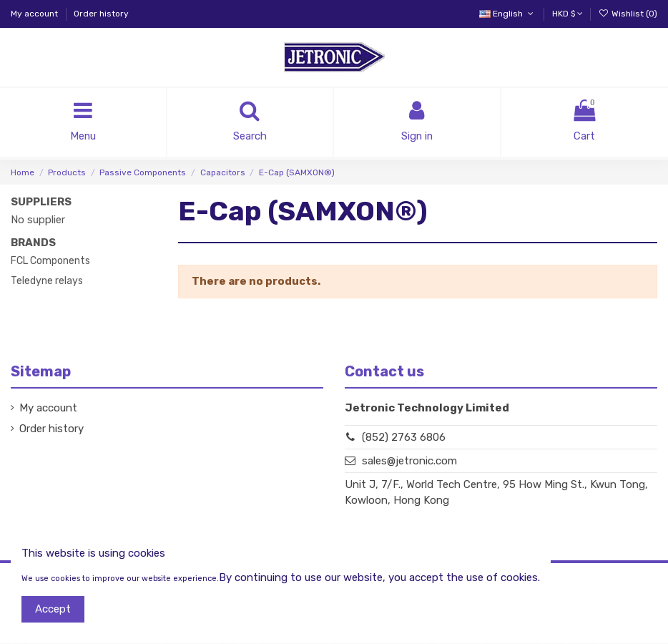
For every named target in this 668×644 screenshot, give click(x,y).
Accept (53, 609)
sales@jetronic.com (409, 462)
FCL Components (50, 261)
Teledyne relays (47, 281)
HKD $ (568, 14)
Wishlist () (628, 14)
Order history (101, 14)
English (507, 14)
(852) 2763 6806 (404, 437)
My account (35, 14)
